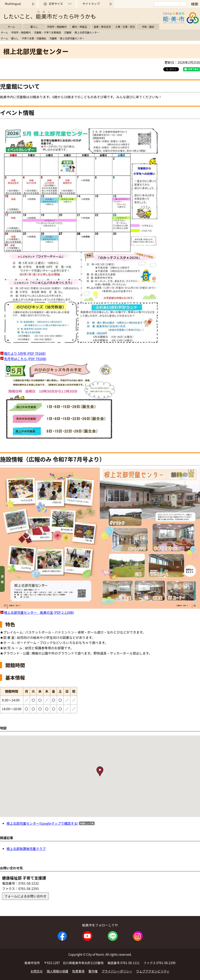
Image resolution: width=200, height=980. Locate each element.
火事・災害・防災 (125, 27)
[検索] (170, 4)
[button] (100, 771)
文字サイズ (56, 4)
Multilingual (13, 4)
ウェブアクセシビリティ (153, 971)
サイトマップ (91, 4)
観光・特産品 (80, 27)
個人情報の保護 (57, 971)
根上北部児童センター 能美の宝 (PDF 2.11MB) (39, 612)
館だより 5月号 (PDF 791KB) (25, 353)
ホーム (11, 27)
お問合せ (37, 971)
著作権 (93, 971)
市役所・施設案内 (57, 27)
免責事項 (78, 971)
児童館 (68, 32)
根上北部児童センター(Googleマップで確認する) (42, 823)
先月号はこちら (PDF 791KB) (25, 359)
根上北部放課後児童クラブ (26, 849)
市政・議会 (148, 27)
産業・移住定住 (102, 27)
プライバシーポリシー (117, 971)
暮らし (34, 27)
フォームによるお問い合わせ (25, 896)
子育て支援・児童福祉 (34, 38)
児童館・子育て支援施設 (47, 32)
